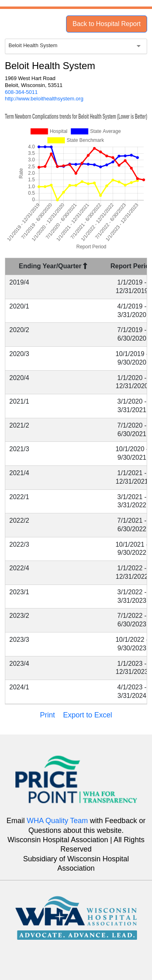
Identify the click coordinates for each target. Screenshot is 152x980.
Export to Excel (87, 715)
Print (47, 715)
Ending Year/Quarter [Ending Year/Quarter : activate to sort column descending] (53, 266)
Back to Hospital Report (107, 24)
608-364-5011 (21, 92)
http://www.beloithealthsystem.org (44, 99)
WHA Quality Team (57, 821)
